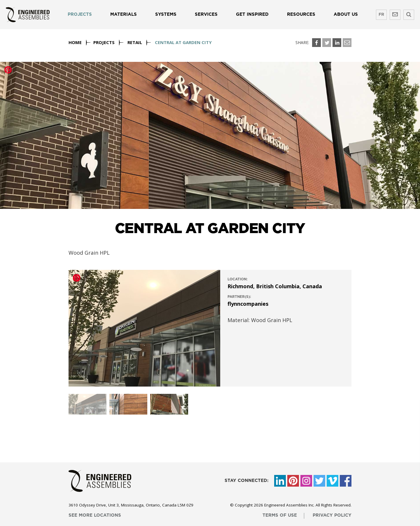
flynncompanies (248, 304)
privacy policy (332, 515)
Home (75, 42)
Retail (135, 42)
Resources (301, 14)
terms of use (280, 515)
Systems (166, 14)
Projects (80, 14)
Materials (124, 14)
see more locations (95, 515)
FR (381, 15)
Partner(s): (239, 297)
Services (206, 14)
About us (346, 14)
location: (238, 279)
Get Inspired (252, 14)
